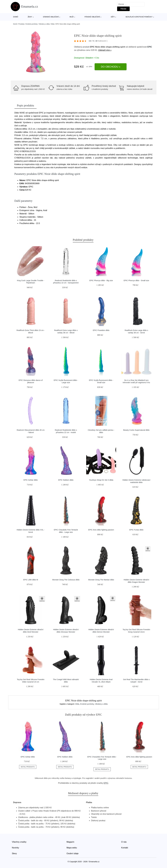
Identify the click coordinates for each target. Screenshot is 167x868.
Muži (72, 17)
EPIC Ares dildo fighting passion (101, 530)
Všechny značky (19, 842)
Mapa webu (72, 848)
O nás (124, 842)
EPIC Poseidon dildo (101, 330)
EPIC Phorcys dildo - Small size (136, 280)
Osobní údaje (73, 853)
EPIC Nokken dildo (66, 480)
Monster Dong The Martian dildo (101, 580)
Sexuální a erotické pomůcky (139, 17)
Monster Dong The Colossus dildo (66, 580)
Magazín (70, 842)
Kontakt (125, 848)
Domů (16, 17)
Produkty (21, 24)
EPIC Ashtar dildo (31, 480)
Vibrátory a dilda (44, 24)
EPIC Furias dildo (136, 530)
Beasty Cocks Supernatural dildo (136, 430)
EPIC (150, 47)
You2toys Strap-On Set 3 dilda (101, 480)
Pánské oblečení (92, 17)
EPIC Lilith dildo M (31, 580)
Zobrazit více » (105, 50)
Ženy (30, 17)
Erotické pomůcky (32, 24)
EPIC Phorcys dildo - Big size (101, 280)
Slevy (14, 853)
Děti (113, 17)
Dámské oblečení (51, 17)
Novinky (16, 848)
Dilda (53, 24)
